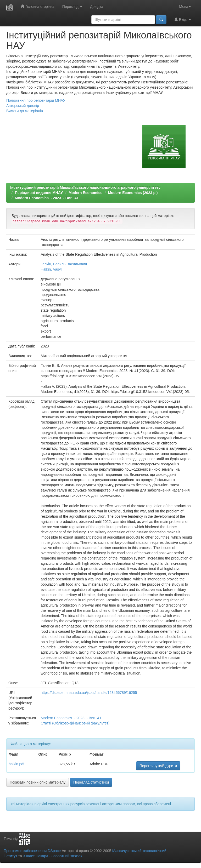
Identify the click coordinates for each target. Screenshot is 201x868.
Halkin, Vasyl (51, 269)
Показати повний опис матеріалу (38, 782)
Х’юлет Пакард (36, 856)
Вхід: (183, 19)
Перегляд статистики (91, 782)
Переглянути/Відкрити (158, 766)
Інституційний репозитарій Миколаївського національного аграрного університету (85, 187)
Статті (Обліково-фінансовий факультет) (75, 723)
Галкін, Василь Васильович (64, 264)
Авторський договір (23, 106)
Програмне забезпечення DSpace (32, 851)
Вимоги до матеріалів (25, 111)
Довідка (97, 7)
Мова (185, 7)
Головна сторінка (38, 6)
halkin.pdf (16, 764)
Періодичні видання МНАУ (39, 193)
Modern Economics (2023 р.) (133, 193)
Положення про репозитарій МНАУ (36, 100)
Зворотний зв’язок (67, 856)
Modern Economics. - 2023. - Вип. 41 (47, 198)
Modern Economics (85, 193)
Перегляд (72, 7)
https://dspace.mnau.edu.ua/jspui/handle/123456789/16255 (89, 693)
